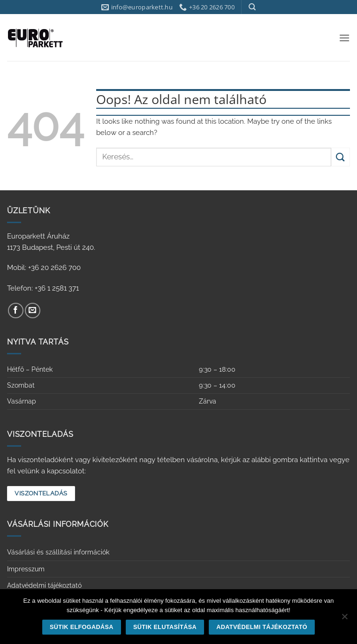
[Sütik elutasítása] (344, 619)
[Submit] (341, 157)
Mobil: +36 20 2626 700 (44, 268)
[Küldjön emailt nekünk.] (33, 311)
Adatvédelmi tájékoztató (44, 585)
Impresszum (26, 569)
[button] (344, 38)
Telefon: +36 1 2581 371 (43, 288)
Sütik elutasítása (165, 627)
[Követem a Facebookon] (16, 311)
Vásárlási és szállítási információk (58, 552)
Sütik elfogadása (82, 627)
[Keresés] (252, 7)
